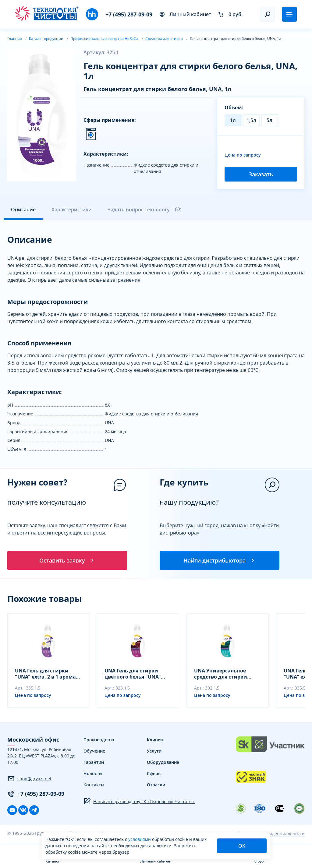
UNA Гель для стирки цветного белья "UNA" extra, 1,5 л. (133, 674)
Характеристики (72, 210)
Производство (99, 740)
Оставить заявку (67, 560)
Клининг (156, 740)
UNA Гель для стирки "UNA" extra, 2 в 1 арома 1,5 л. (45, 674)
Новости (93, 774)
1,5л (251, 120)
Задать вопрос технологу (145, 210)
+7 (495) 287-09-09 (129, 14)
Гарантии (94, 763)
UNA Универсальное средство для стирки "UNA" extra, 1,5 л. (221, 674)
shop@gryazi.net (29, 779)
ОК (242, 846)
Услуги (154, 752)
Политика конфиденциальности (271, 834)
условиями (140, 839)
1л (233, 120)
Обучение (94, 752)
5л (269, 120)
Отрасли (156, 785)
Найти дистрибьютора (219, 560)
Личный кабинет (185, 14)
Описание (23, 210)
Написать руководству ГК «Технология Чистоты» (139, 802)
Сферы (154, 774)
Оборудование (163, 763)
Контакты (94, 785)
